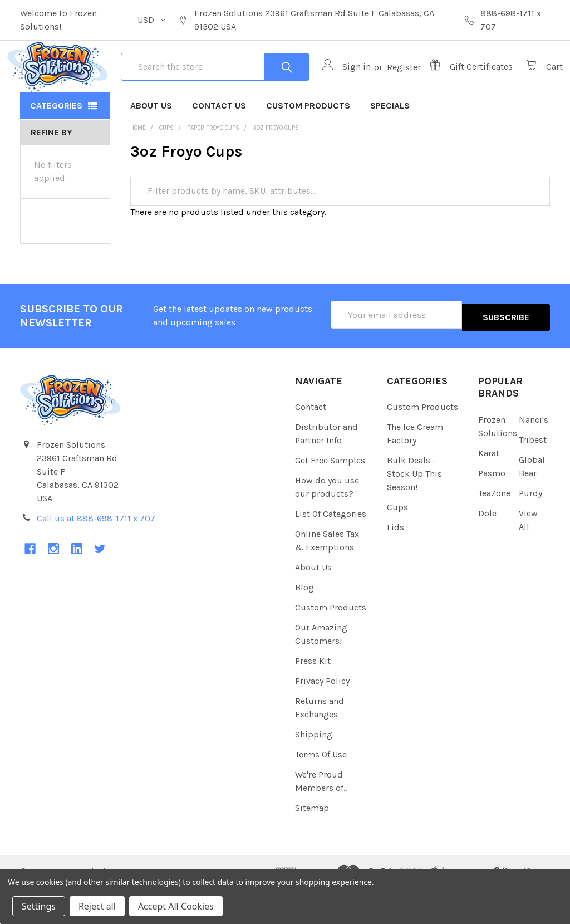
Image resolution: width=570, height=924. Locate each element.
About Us (151, 144)
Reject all (97, 906)
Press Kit (313, 697)
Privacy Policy (322, 717)
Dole (487, 549)
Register (391, 86)
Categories (56, 144)
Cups (397, 543)
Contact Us (219, 144)
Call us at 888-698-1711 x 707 (96, 554)
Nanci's (534, 455)
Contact (311, 443)
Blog (304, 624)
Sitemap (312, 844)
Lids (395, 563)
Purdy (530, 529)
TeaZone (494, 529)
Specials (390, 144)
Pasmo (492, 509)
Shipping (314, 771)
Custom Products (308, 144)
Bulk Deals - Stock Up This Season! (414, 510)
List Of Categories (331, 550)
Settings (39, 906)
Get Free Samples (330, 497)
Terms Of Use (321, 791)
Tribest (533, 475)
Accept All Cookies (176, 906)
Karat (489, 489)
